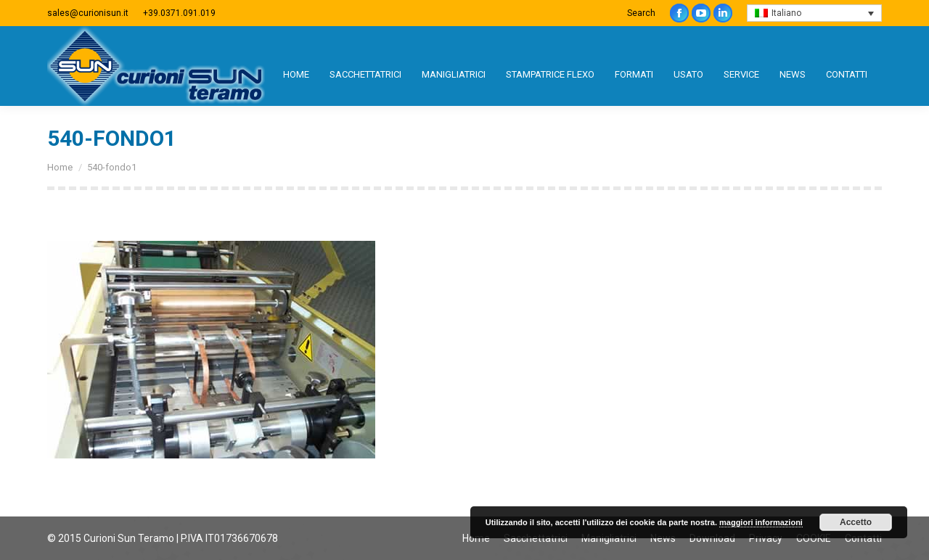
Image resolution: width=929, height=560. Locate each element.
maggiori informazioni (761, 522)
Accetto (856, 522)
